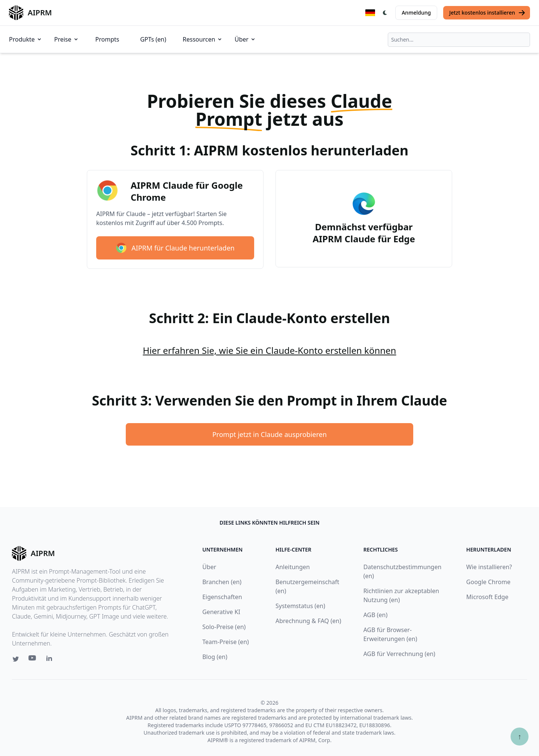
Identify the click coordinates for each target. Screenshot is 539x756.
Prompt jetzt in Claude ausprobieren (269, 434)
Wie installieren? (489, 567)
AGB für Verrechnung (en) (399, 654)
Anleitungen (293, 567)
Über (245, 39)
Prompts (107, 39)
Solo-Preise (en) (224, 627)
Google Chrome (488, 582)
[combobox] (459, 40)
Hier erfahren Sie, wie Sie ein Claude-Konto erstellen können (270, 350)
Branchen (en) (222, 582)
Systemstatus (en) (300, 606)
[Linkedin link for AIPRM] (51, 660)
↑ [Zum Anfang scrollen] (520, 736)
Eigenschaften (222, 597)
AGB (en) (376, 615)
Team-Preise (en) (225, 642)
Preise (67, 39)
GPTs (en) (153, 39)
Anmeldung (416, 13)
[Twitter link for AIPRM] (16, 659)
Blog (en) (215, 657)
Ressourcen (203, 39)
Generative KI (221, 612)
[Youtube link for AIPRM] (33, 660)
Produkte (26, 39)
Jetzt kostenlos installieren (487, 13)
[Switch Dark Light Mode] (385, 13)
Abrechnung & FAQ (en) (308, 621)
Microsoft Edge (488, 597)
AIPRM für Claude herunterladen (175, 248)
